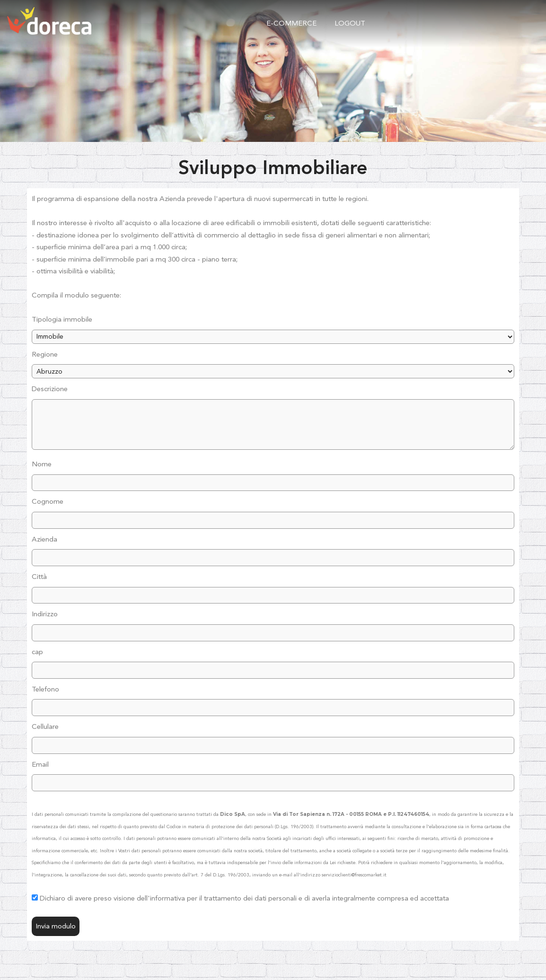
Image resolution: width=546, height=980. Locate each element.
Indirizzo (45, 614)
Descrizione (50, 389)
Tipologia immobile (62, 319)
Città (39, 577)
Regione (45, 354)
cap (37, 652)
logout (350, 23)
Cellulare (45, 726)
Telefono (45, 689)
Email (40, 764)
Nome (42, 464)
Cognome (48, 501)
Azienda (44, 539)
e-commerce (291, 23)
